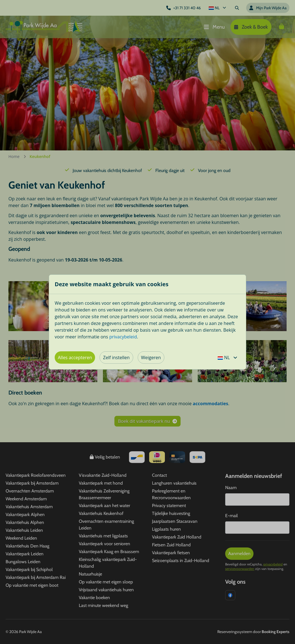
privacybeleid (123, 337)
